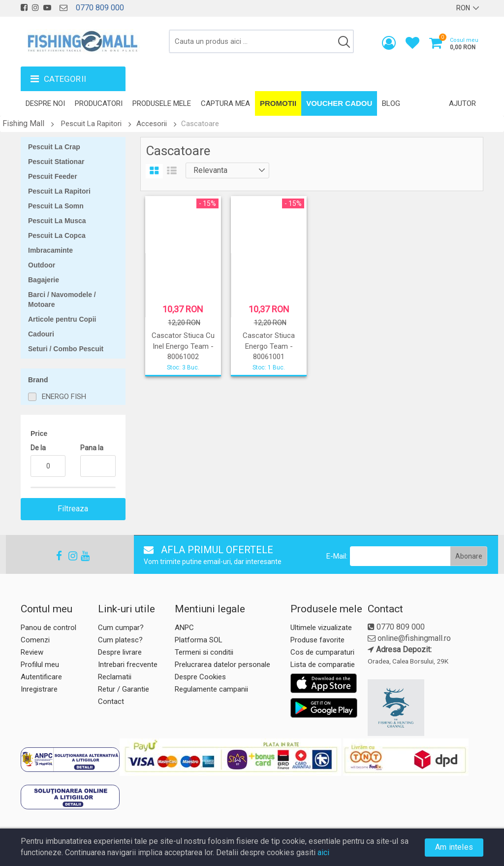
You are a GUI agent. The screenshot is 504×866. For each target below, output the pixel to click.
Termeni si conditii (204, 652)
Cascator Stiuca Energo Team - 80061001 (269, 346)
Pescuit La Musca (57, 221)
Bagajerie (44, 280)
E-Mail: (337, 556)
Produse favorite (317, 640)
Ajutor (462, 103)
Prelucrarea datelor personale (222, 665)
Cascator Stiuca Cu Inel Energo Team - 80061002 (183, 346)
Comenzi (35, 640)
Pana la (92, 448)
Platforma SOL (199, 640)
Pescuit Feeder (53, 176)
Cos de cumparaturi (322, 652)
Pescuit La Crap (54, 147)
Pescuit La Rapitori (91, 124)
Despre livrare (120, 652)
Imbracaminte (50, 250)
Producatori (99, 103)
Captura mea (225, 103)
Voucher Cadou (339, 103)
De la (38, 448)
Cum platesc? (120, 640)
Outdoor (42, 265)
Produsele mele (162, 103)
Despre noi (45, 103)
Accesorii (152, 124)
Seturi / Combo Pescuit (66, 349)
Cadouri (41, 334)
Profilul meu (40, 665)
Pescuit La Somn (56, 206)
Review (32, 652)
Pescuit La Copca (57, 235)
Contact (111, 701)
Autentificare (41, 677)
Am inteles (454, 847)
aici (323, 852)
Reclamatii (115, 677)
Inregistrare (39, 689)
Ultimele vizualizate (321, 628)
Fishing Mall (23, 123)
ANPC (184, 628)
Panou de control (48, 628)
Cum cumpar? (121, 628)
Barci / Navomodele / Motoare (62, 300)
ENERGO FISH (64, 397)
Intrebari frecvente (128, 665)
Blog (391, 103)
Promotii (278, 103)
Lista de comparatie (323, 665)
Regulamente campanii (211, 689)
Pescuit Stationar (56, 162)
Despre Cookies (200, 677)
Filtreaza (73, 509)
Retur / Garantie (124, 689)
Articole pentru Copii (62, 319)
